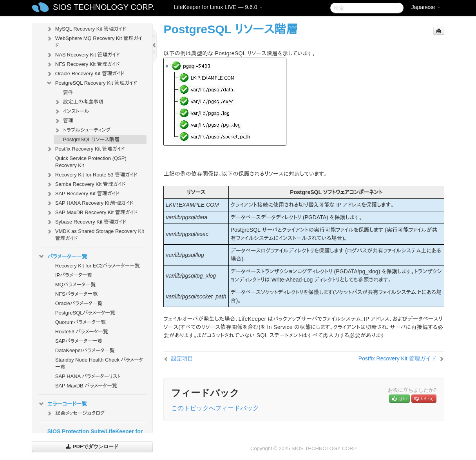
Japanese (426, 7)
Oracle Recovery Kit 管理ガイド (85, 74)
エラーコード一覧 (63, 404)
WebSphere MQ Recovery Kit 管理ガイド (94, 41)
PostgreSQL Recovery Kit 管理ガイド (91, 83)
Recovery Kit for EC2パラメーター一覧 (98, 266)
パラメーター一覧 (63, 256)
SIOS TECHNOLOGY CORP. (104, 7)
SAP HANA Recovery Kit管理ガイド (90, 203)
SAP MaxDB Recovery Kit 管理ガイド (92, 213)
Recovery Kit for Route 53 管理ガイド (92, 175)
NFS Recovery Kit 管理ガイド (83, 64)
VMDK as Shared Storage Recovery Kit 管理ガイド (95, 234)
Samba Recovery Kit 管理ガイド (86, 184)
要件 (68, 92)
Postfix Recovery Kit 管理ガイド (85, 149)
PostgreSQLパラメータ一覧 (85, 313)
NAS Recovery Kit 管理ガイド (83, 55)
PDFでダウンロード (92, 446)
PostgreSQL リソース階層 (91, 139)
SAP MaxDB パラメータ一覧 (86, 386)
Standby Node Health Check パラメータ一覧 (99, 363)
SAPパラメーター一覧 (79, 341)
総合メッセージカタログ (75, 413)
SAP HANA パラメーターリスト (88, 376)
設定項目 (182, 358)
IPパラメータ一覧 (74, 275)
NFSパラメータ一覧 (77, 294)
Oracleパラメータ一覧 (79, 303)
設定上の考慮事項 (79, 102)
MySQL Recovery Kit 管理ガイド (86, 29)
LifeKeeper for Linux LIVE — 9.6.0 (218, 7)
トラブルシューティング (82, 130)
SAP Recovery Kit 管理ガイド (83, 194)
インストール (71, 111)
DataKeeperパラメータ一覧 (85, 350)
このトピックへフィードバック (215, 408)
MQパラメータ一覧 (76, 285)
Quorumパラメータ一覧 (81, 322)
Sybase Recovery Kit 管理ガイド (86, 222)
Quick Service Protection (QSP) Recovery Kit (91, 162)
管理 (63, 121)
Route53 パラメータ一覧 (82, 332)
